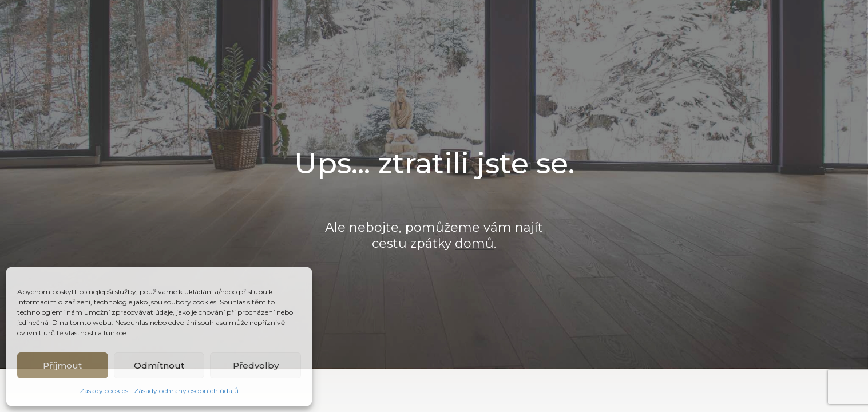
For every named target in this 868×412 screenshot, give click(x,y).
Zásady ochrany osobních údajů (186, 391)
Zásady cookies (104, 391)
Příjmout (62, 365)
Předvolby (256, 365)
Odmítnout (159, 365)
